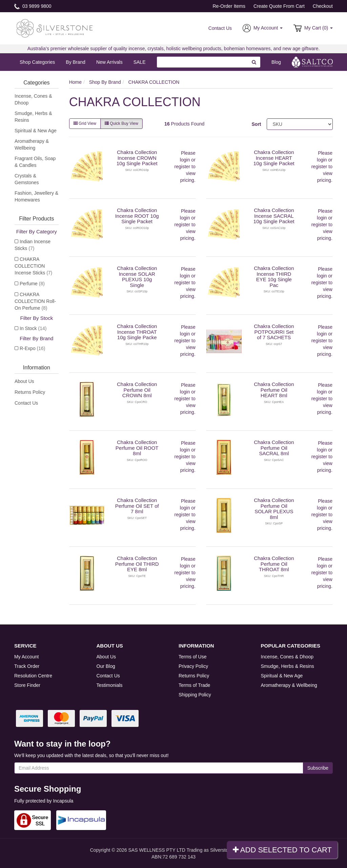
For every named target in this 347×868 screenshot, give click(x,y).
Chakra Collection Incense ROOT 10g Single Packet (137, 216)
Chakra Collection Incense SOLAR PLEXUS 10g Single (137, 277)
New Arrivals (109, 62)
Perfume (32, 284)
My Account (26, 657)
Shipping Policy (195, 695)
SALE (140, 62)
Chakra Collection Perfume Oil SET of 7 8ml (137, 506)
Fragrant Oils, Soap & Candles (35, 162)
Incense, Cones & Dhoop (33, 99)
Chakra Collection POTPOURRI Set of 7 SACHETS (274, 332)
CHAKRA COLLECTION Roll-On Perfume (35, 301)
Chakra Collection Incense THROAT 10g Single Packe (137, 332)
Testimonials (110, 685)
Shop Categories (37, 62)
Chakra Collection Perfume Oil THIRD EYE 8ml (137, 564)
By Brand (76, 62)
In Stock (33, 328)
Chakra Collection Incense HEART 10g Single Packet (274, 158)
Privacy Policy (193, 666)
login (185, 160)
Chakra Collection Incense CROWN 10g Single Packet (137, 158)
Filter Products (36, 219)
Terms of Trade (194, 685)
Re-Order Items (229, 6)
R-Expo (32, 348)
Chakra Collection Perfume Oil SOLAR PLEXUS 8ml (274, 509)
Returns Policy (30, 392)
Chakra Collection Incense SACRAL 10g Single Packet (274, 216)
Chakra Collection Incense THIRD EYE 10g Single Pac (274, 277)
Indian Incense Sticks (33, 245)
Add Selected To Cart (282, 850)
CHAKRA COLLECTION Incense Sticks (33, 266)
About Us (24, 381)
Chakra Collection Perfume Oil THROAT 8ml (274, 564)
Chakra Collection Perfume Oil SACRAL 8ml (274, 448)
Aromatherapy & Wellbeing (32, 144)
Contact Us (220, 28)
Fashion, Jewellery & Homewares (36, 196)
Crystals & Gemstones (27, 179)
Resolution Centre (33, 676)
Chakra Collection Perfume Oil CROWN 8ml (137, 390)
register (182, 167)
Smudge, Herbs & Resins (33, 117)
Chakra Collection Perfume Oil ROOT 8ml (137, 448)
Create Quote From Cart (279, 6)
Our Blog (106, 666)
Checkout (323, 6)
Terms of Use (192, 657)
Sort (257, 124)
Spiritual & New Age (36, 131)
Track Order (27, 666)
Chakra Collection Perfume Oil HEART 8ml (274, 390)
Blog (276, 62)
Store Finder (27, 685)
